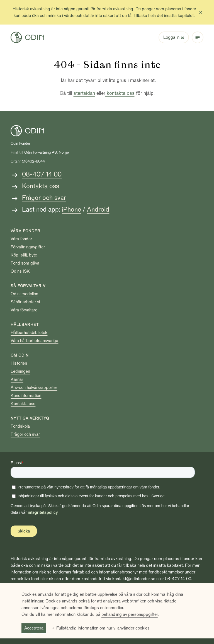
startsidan (84, 93)
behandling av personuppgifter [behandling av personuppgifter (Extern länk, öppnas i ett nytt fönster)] (130, 614)
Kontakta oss (41, 186)
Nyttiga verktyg (30, 418)
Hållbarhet (25, 325)
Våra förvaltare (24, 310)
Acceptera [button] (34, 628)
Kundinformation (26, 396)
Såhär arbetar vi (25, 302)
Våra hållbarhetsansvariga (34, 341)
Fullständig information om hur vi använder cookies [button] (103, 628)
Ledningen (20, 371)
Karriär (17, 379)
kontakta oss (120, 93)
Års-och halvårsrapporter (34, 388)
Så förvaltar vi (29, 286)
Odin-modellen (24, 294)
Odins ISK (20, 271)
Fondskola (20, 426)
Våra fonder (25, 231)
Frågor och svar (44, 198)
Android (98, 210)
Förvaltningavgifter (28, 247)
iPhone (71, 210)
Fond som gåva (25, 263)
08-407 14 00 (42, 174)
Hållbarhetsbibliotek (29, 333)
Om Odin (20, 355)
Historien (19, 363)
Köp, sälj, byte (24, 255)
